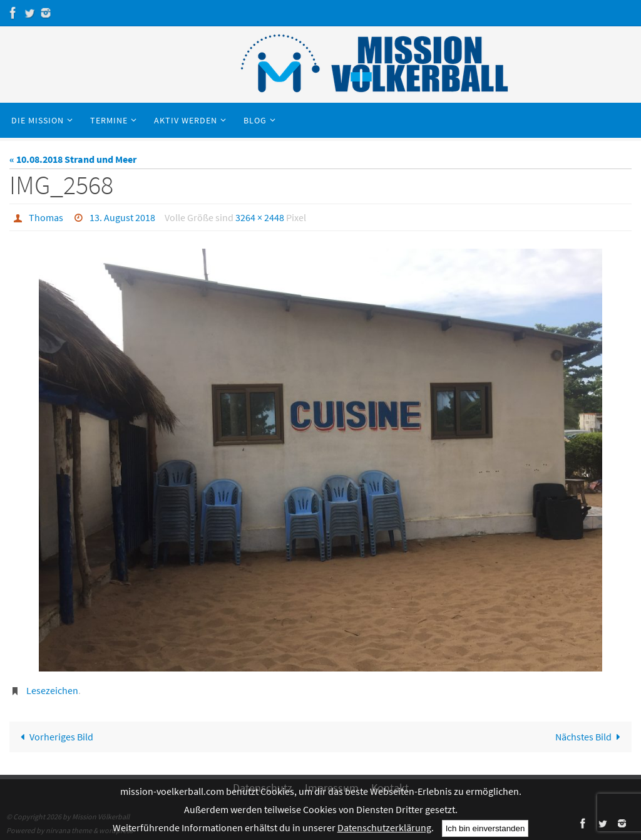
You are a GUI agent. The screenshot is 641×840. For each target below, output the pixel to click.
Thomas (46, 217)
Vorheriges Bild (54, 737)
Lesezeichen (52, 690)
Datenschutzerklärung (384, 827)
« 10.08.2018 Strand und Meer (73, 159)
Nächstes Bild (590, 737)
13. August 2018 (122, 217)
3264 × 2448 (260, 217)
